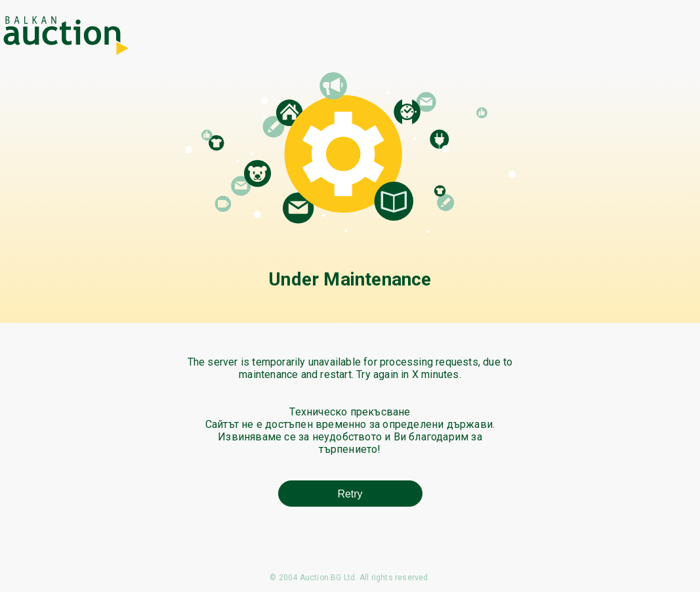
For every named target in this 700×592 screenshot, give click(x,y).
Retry (350, 494)
